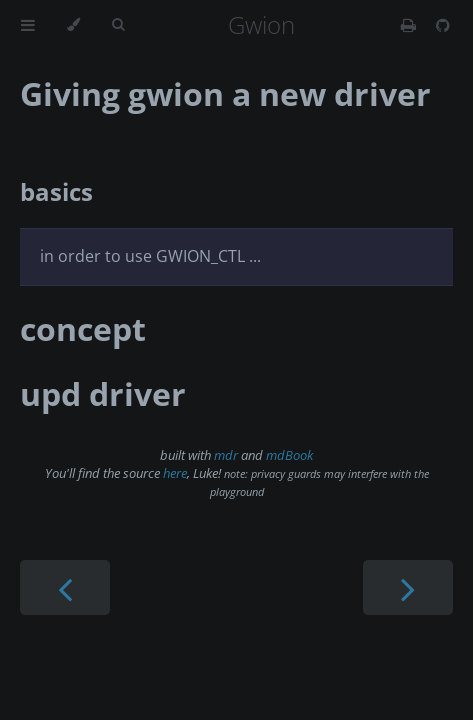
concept (83, 328)
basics (56, 191)
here (175, 473)
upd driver (103, 393)
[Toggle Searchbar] (118, 25)
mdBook (289, 455)
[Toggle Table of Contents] (28, 25)
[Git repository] (443, 25)
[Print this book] (410, 25)
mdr (226, 455)
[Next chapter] (408, 587)
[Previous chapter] (65, 587)
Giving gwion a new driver (225, 93)
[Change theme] (73, 25)
